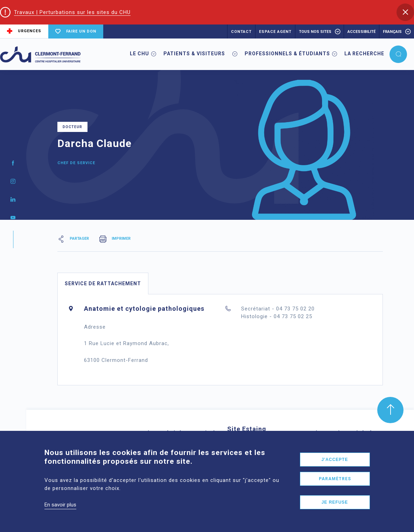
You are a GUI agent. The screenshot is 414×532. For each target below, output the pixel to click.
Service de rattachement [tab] (103, 283)
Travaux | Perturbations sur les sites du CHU (72, 12)
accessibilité (362, 32)
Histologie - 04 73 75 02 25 (277, 316)
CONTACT (241, 32)
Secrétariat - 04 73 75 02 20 (278, 309)
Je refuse (335, 510)
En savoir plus (60, 512)
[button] (405, 12)
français (392, 32)
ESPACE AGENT (275, 32)
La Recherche (364, 54)
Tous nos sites (315, 32)
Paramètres (335, 486)
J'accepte (335, 467)
